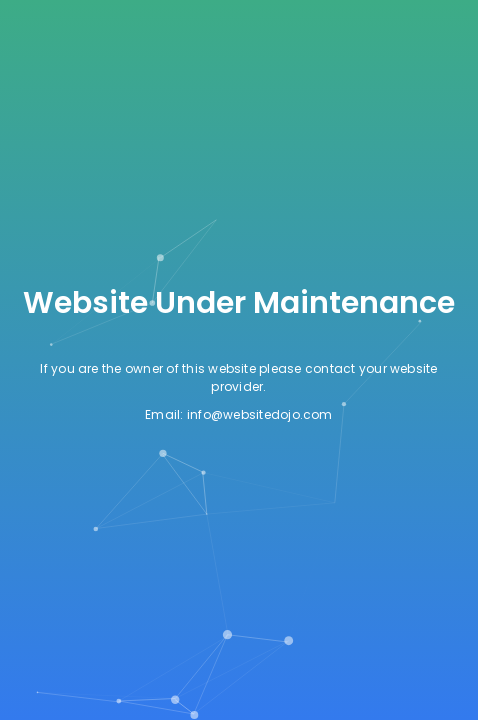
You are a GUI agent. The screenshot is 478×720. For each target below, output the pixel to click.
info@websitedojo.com (260, 414)
